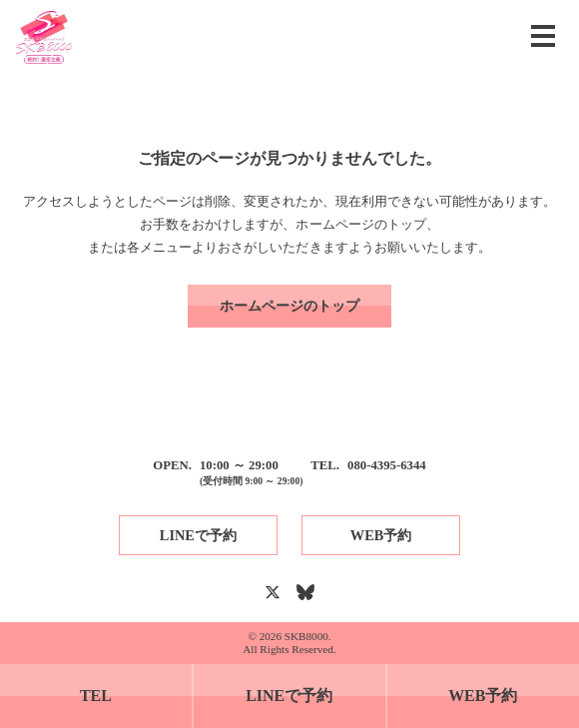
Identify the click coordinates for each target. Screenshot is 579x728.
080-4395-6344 (387, 465)
